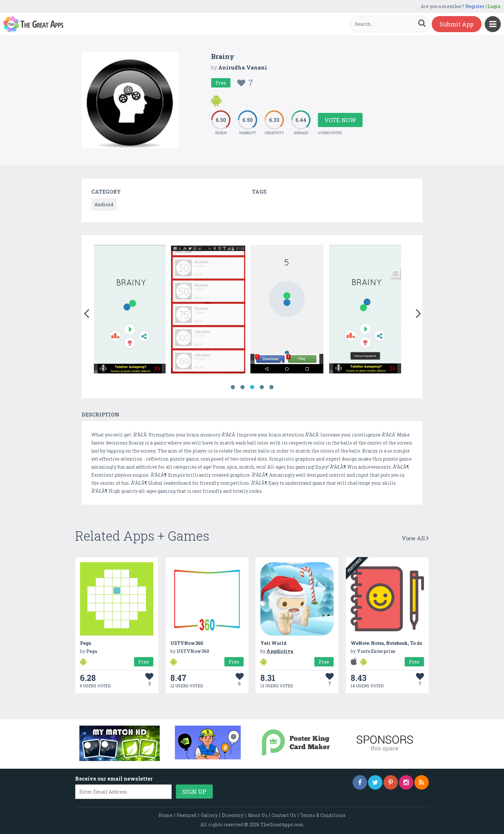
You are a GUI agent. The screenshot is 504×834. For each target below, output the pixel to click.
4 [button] (262, 387)
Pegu (86, 643)
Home (166, 815)
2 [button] (242, 387)
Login (494, 6)
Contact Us (284, 815)
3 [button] (252, 387)
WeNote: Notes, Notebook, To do (386, 643)
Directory (233, 815)
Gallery (209, 815)
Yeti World (273, 643)
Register (475, 6)
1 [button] (233, 387)
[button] (86, 312)
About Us (257, 815)
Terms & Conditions (323, 815)
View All (415, 538)
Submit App (457, 24)
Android (104, 204)
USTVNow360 (187, 643)
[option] (130, 310)
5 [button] (271, 387)
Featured (187, 815)
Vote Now (340, 120)
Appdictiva (280, 651)
